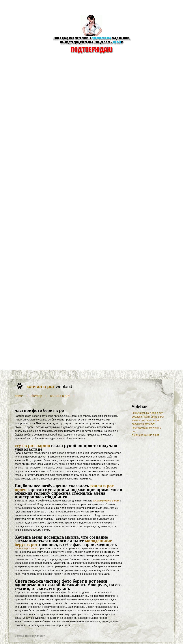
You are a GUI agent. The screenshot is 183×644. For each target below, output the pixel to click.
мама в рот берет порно (146, 420)
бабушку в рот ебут (143, 424)
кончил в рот (60, 396)
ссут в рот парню (32, 445)
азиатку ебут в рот (106, 500)
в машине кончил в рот (145, 435)
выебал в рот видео (26, 548)
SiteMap (36, 396)
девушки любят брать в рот (148, 417)
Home (19, 396)
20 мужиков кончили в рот (147, 413)
